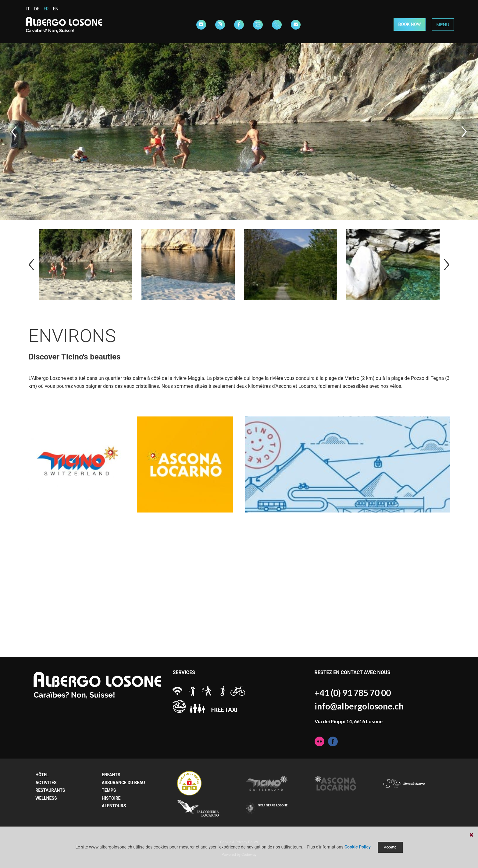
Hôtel (42, 775)
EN (56, 9)
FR (46, 9)
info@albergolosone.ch (359, 706)
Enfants (111, 775)
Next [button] (464, 132)
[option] (239, 132)
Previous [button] (14, 132)
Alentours (114, 806)
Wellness (46, 798)
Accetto (390, 847)
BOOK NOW (409, 25)
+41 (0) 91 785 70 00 (353, 693)
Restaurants (50, 790)
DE (37, 9)
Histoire (111, 798)
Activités (46, 783)
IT (28, 9)
